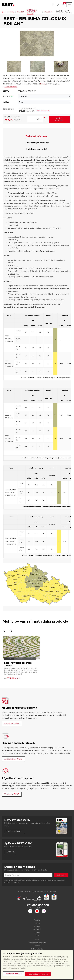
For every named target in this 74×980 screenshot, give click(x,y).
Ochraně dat (16, 882)
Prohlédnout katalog (14, 831)
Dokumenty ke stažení (37, 943)
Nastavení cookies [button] (14, 974)
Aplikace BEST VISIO (13, 759)
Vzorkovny (37, 929)
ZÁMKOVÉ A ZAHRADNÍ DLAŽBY (32, 12)
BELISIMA (48, 12)
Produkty (10, 12)
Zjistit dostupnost (43, 110)
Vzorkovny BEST (12, 794)
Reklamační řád (37, 949)
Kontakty (37, 940)
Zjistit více (10, 852)
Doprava (37, 946)
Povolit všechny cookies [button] (38, 974)
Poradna (37, 926)
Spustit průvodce (12, 724)
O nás (37, 936)
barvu (43, 84)
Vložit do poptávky (59, 119)
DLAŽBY (20, 12)
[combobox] (45, 96)
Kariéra (37, 933)
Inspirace (37, 923)
